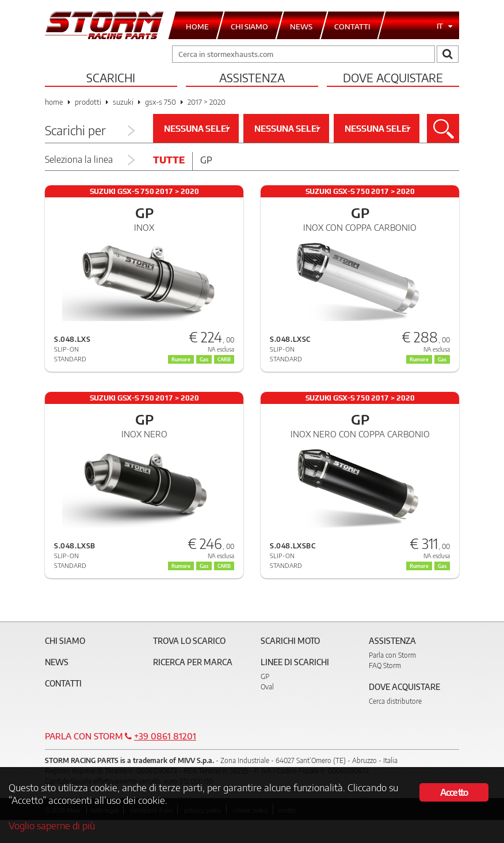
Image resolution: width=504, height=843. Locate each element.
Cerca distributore (395, 701)
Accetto (454, 792)
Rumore (419, 566)
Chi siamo (65, 641)
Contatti (63, 683)
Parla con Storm (392, 655)
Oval (267, 687)
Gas (442, 566)
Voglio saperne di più (52, 825)
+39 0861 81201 (165, 736)
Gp (206, 160)
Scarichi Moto (290, 641)
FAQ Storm (385, 665)
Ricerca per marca (193, 662)
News (57, 662)
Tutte (169, 160)
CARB (224, 566)
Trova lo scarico (189, 641)
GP (265, 676)
